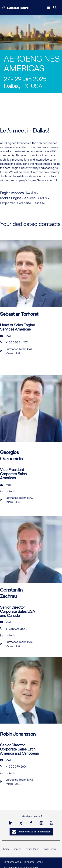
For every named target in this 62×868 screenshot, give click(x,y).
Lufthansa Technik (34, 862)
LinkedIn (8, 491)
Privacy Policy (32, 849)
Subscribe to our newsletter (31, 832)
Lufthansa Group (13, 862)
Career (7, 849)
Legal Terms (49, 849)
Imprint (17, 849)
